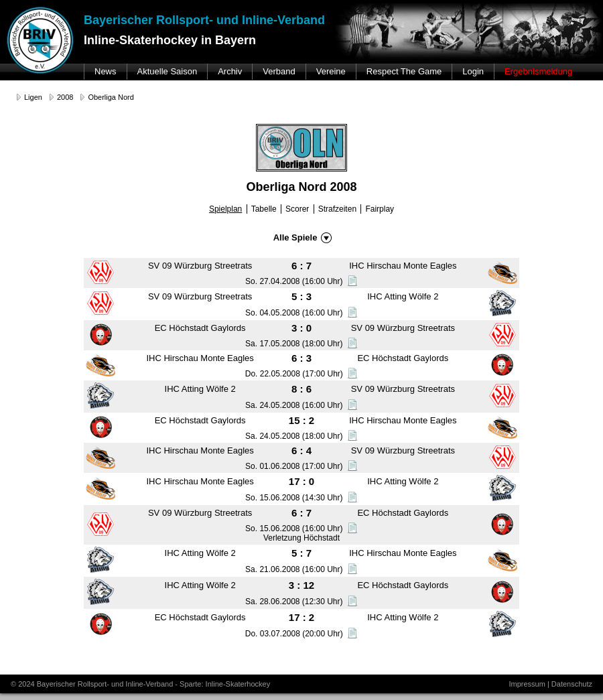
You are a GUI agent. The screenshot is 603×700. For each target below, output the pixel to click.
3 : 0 (301, 328)
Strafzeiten (337, 209)
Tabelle (264, 209)
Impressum (527, 684)
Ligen (33, 97)
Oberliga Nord (111, 97)
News (106, 71)
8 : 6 (301, 389)
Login (473, 71)
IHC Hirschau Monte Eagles (403, 266)
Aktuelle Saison (167, 71)
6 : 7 (301, 266)
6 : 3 (301, 358)
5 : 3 (301, 296)
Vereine (331, 71)
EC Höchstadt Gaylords (200, 328)
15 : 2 (301, 420)
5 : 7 (301, 553)
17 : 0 (301, 481)
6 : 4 (301, 450)
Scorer (297, 209)
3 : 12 (301, 585)
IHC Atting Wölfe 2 (403, 296)
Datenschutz (572, 684)
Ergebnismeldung (538, 71)
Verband (279, 71)
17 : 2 (301, 617)
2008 (65, 97)
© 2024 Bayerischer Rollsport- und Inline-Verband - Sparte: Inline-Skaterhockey (140, 684)
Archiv (230, 71)
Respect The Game (404, 71)
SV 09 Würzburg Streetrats (200, 266)
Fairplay (380, 209)
